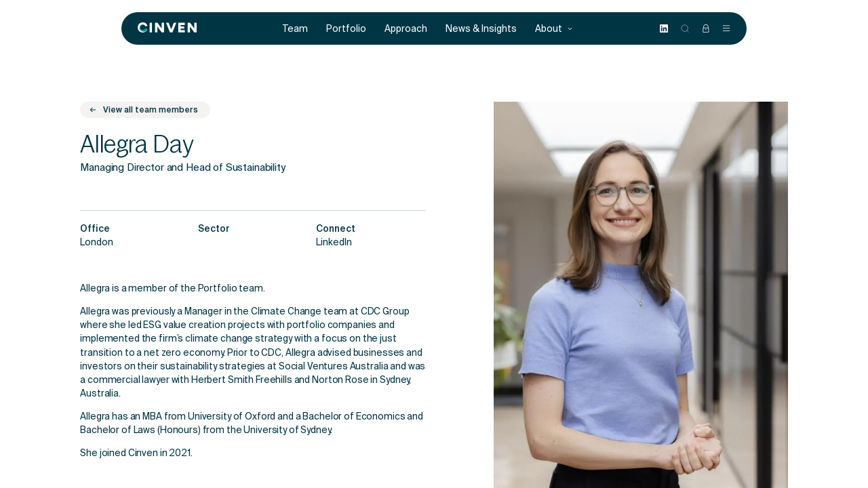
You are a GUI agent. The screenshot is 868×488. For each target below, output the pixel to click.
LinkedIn (334, 243)
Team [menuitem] (295, 29)
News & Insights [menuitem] (481, 29)
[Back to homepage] (167, 28)
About (554, 29)
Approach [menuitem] (406, 29)
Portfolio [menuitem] (346, 29)
